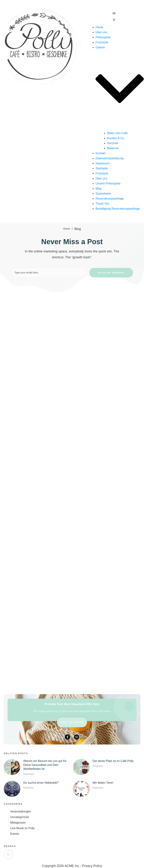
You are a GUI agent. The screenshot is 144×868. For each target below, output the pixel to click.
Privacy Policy (92, 866)
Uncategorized (19, 817)
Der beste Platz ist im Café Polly (113, 761)
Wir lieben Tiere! (103, 783)
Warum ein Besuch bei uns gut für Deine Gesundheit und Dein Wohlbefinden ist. (45, 765)
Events (15, 834)
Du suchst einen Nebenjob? (41, 783)
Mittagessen (18, 823)
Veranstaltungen (21, 811)
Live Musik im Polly (22, 828)
